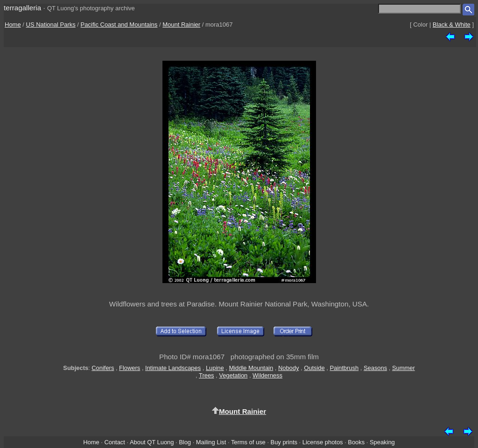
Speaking (382, 442)
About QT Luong (152, 442)
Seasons (375, 368)
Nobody (289, 368)
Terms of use (248, 442)
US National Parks (51, 25)
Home (13, 25)
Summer (404, 368)
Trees (207, 375)
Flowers (130, 368)
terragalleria (22, 8)
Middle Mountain (251, 368)
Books (356, 442)
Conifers (103, 368)
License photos (323, 442)
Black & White (452, 25)
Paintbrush (344, 368)
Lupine (215, 368)
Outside (314, 368)
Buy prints (284, 442)
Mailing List (211, 442)
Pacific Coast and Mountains (119, 25)
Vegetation (233, 375)
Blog (185, 442)
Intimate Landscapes (173, 368)
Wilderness (267, 375)
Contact (114, 442)
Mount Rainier (181, 25)
